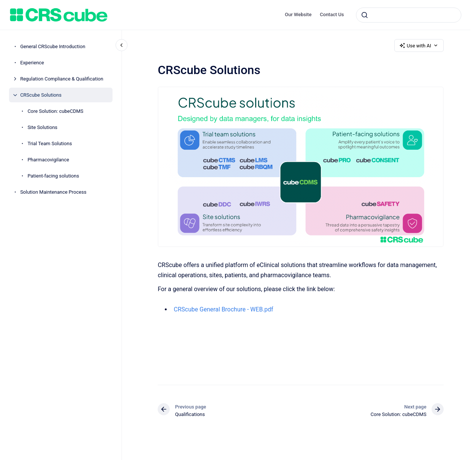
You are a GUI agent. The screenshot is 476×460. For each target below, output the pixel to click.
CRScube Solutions (41, 95)
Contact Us (332, 14)
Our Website (298, 14)
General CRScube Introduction (53, 46)
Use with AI (419, 46)
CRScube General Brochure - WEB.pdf (224, 309)
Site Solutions (42, 127)
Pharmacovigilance (48, 160)
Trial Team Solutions (50, 143)
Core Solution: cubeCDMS (55, 111)
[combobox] (409, 15)
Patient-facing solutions (53, 176)
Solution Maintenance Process (53, 192)
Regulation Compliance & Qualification (62, 79)
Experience (32, 63)
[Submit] (365, 15)
